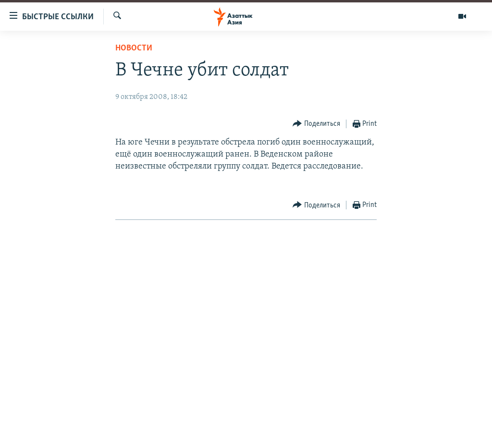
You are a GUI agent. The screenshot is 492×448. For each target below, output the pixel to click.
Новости (134, 48)
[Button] (316, 124)
